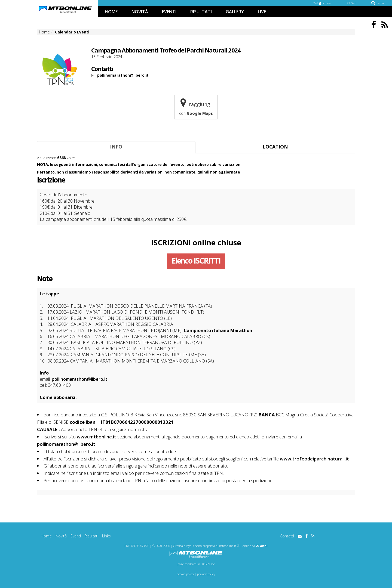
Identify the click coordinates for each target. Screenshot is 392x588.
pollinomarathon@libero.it (80, 379)
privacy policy (206, 574)
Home (46, 536)
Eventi (76, 536)
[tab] (116, 147)
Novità (61, 536)
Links (106, 536)
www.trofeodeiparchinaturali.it (314, 459)
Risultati (91, 536)
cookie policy (185, 574)
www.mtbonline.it (97, 437)
